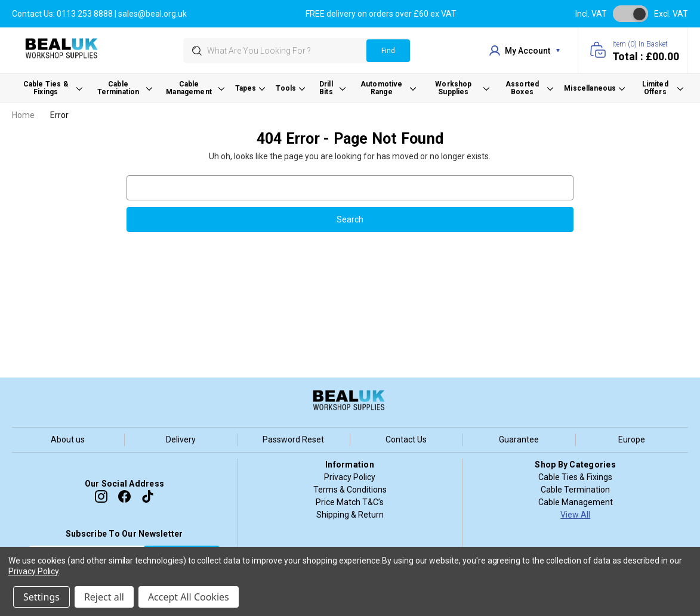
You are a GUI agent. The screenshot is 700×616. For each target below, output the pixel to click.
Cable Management (576, 502)
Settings (41, 597)
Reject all (104, 597)
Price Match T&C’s (350, 502)
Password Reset (293, 439)
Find (388, 51)
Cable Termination (575, 490)
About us (68, 439)
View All (575, 515)
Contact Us (406, 439)
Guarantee (519, 439)
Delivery (181, 439)
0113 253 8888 (85, 14)
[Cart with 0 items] (633, 50)
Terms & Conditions (350, 490)
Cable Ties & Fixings (575, 477)
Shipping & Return (350, 515)
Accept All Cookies (189, 597)
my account (525, 51)
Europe (632, 439)
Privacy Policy (350, 477)
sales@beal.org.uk (152, 14)
